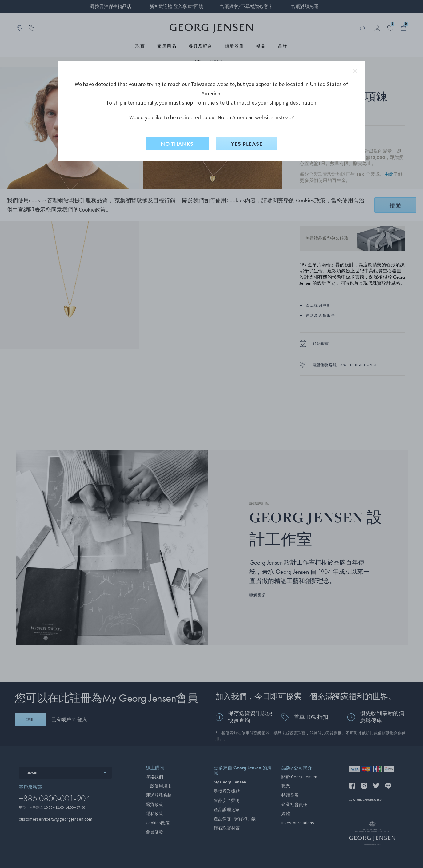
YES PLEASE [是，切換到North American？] (247, 144)
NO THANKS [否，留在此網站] (177, 144)
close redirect (355, 71)
